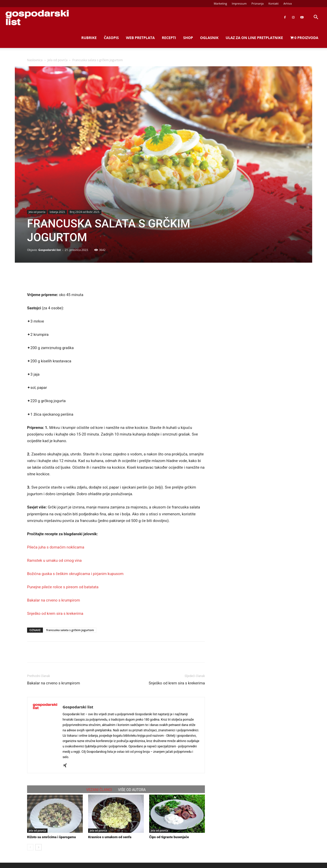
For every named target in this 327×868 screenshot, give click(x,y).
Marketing (220, 3)
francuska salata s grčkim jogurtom (70, 630)
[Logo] (37, 17)
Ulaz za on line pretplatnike (254, 38)
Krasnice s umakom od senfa (110, 837)
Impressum (239, 3)
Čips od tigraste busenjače (169, 837)
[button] (316, 18)
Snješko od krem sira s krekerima (55, 614)
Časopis (111, 38)
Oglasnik (209, 38)
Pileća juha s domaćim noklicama (56, 547)
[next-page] (38, 847)
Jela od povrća (57, 60)
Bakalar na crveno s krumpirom (54, 600)
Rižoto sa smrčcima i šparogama (51, 837)
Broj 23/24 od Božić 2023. (85, 212)
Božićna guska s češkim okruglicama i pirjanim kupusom (75, 574)
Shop (188, 38)
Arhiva (288, 3)
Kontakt (274, 3)
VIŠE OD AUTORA (132, 790)
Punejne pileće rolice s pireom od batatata (63, 587)
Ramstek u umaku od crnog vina (54, 560)
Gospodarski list (50, 250)
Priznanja (258, 3)
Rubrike (89, 38)
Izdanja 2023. (57, 212)
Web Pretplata (140, 38)
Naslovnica (35, 60)
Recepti (169, 38)
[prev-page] (30, 847)
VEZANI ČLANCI (99, 790)
